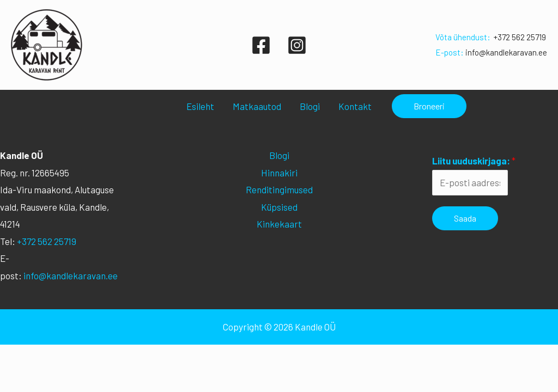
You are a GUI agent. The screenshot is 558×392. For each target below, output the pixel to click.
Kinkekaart (279, 224)
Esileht (200, 106)
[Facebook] (261, 45)
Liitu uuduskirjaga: (474, 161)
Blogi (310, 106)
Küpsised (279, 207)
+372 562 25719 (520, 37)
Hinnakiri (279, 173)
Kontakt (355, 106)
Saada (465, 218)
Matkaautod (257, 106)
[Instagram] (297, 45)
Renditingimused (279, 189)
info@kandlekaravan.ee (506, 52)
